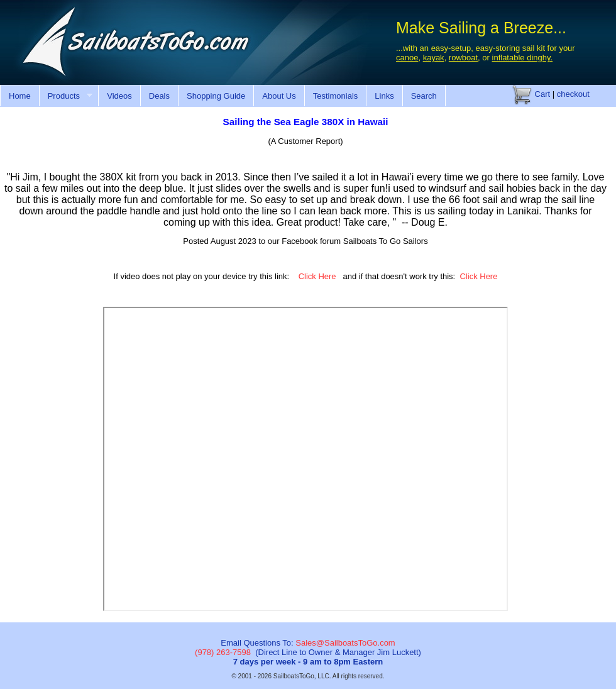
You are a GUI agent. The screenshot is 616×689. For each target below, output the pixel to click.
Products (66, 96)
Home (20, 96)
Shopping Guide (216, 96)
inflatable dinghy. (523, 58)
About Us (279, 96)
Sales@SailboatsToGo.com (345, 643)
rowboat (463, 58)
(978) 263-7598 (223, 652)
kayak (434, 58)
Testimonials (336, 96)
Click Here (317, 276)
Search (424, 96)
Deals (159, 96)
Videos (119, 96)
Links (384, 96)
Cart (531, 94)
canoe (407, 58)
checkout (573, 94)
